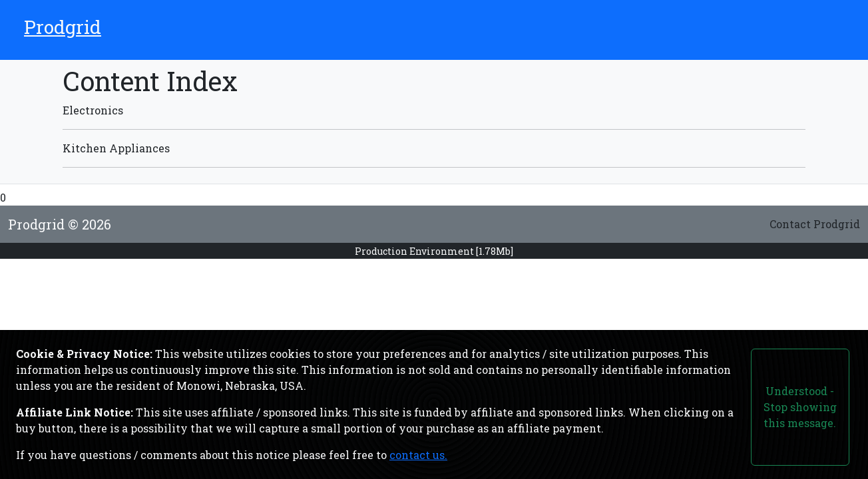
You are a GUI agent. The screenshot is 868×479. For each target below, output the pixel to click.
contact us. (418, 455)
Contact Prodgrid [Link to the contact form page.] (815, 224)
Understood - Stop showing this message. (800, 407)
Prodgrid (63, 27)
